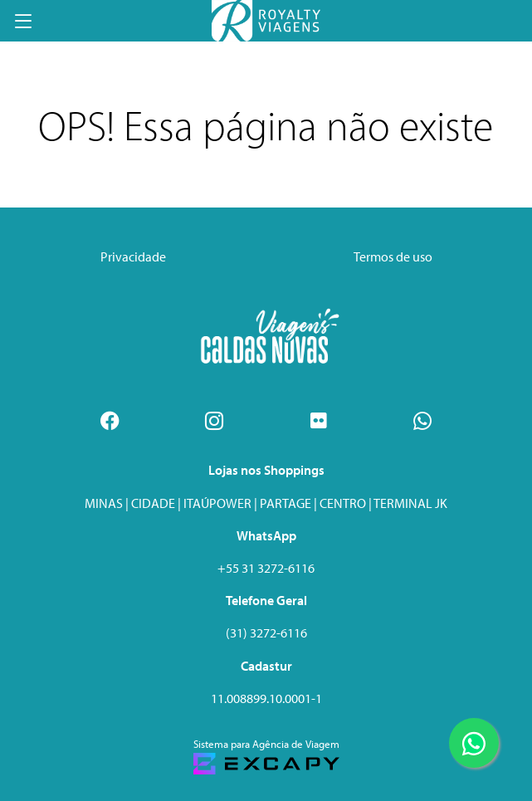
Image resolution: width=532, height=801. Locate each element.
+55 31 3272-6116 (266, 568)
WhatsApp (266, 535)
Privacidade (133, 256)
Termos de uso (393, 256)
